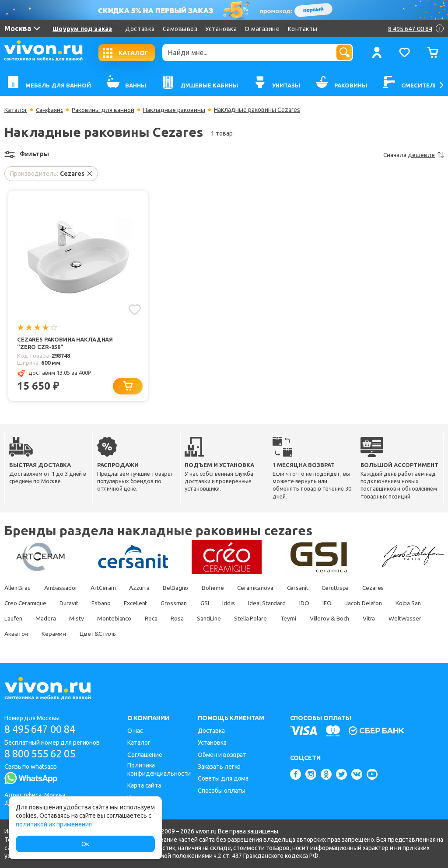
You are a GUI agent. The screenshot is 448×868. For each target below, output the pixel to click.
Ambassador (63, 588)
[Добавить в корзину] (128, 386)
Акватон (63, 634)
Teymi (338, 619)
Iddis (238, 603)
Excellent (141, 603)
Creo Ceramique (26, 603)
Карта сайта (144, 785)
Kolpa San (17, 619)
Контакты (303, 29)
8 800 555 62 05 (43, 754)
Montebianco (158, 619)
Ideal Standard (277, 603)
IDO (315, 603)
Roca (196, 619)
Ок (85, 844)
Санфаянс (50, 110)
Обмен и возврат (222, 755)
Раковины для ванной (104, 110)
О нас (135, 731)
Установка (221, 29)
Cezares (387, 588)
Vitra (422, 619)
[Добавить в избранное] (135, 310)
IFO (339, 603)
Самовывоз (180, 29)
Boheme (220, 588)
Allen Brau (18, 588)
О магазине (262, 29)
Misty (119, 619)
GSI (213, 603)
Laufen (54, 619)
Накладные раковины (175, 110)
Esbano (105, 603)
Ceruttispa (347, 588)
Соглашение (145, 755)
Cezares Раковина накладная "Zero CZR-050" (65, 343)
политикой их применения (54, 824)
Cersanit (308, 588)
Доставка (140, 29)
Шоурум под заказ (82, 29)
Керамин (101, 634)
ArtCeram (106, 588)
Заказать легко (219, 767)
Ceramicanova (264, 588)
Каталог (16, 110)
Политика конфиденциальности (159, 769)
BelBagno (182, 588)
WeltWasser (21, 634)
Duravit (71, 603)
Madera (87, 619)
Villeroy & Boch (381, 619)
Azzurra (144, 588)
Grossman (181, 603)
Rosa (223, 619)
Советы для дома (223, 778)
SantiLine (256, 619)
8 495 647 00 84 (43, 729)
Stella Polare (299, 619)
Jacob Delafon (377, 603)
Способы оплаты (222, 791)
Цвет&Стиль (147, 634)
